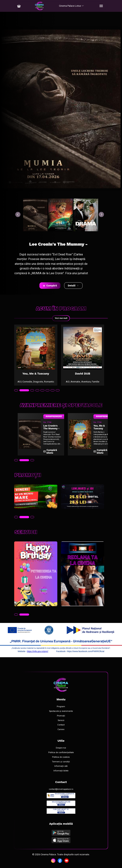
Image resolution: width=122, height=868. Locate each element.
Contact (61, 725)
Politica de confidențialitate (61, 753)
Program (61, 707)
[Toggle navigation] (101, 6)
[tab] (16, 390)
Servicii (61, 720)
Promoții (61, 716)
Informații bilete (61, 771)
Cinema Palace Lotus (71, 6)
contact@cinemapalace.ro (61, 789)
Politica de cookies (61, 757)
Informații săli (61, 766)
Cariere (61, 730)
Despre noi (61, 748)
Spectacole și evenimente (61, 711)
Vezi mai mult (61, 318)
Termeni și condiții (61, 762)
